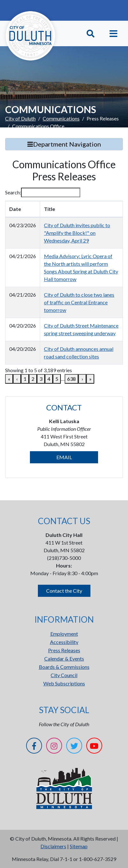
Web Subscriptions (64, 683)
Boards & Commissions (64, 667)
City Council (64, 675)
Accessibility (64, 642)
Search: (13, 192)
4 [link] (49, 379)
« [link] (9, 379)
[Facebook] (34, 747)
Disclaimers (53, 846)
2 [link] (33, 379)
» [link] (90, 379)
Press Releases (64, 650)
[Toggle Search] (91, 34)
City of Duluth (20, 118)
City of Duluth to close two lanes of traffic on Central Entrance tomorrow (79, 302)
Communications (61, 118)
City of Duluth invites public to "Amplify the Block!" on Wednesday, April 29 (77, 233)
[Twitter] (74, 747)
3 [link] (41, 379)
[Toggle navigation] (114, 34)
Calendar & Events (64, 658)
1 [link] (25, 379)
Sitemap (79, 846)
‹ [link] (17, 379)
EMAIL (64, 457)
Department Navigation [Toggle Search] (64, 144)
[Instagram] (54, 747)
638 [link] (71, 379)
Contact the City (64, 591)
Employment (64, 634)
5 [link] (57, 379)
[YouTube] (94, 747)
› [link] (82, 379)
